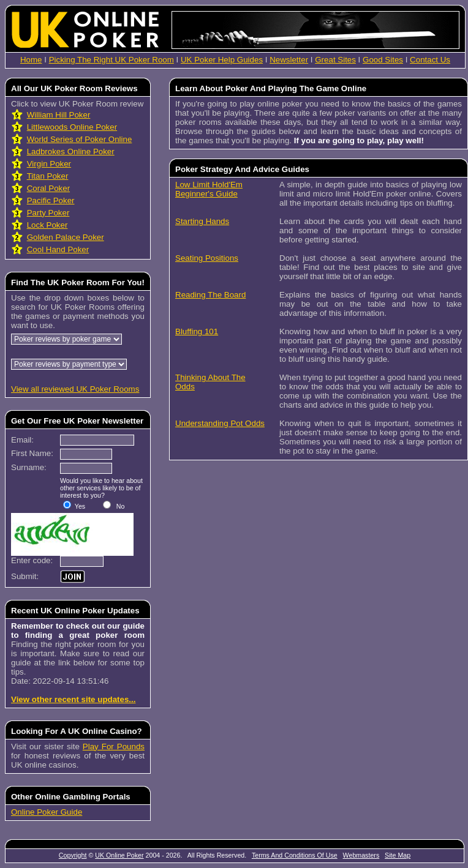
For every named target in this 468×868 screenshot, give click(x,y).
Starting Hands (202, 221)
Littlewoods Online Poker (72, 127)
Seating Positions (207, 258)
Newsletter (289, 60)
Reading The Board (210, 295)
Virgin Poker (49, 164)
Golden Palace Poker (66, 237)
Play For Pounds (114, 746)
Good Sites (383, 60)
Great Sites (335, 60)
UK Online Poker (119, 855)
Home (31, 60)
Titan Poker (48, 176)
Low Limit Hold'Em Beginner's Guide (209, 189)
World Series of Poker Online (80, 139)
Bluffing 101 (197, 331)
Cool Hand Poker (58, 249)
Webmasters (361, 855)
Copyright (73, 855)
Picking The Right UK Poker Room (111, 60)
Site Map (398, 855)
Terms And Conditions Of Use (295, 855)
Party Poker (48, 213)
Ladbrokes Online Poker (71, 152)
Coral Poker (48, 188)
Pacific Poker (51, 200)
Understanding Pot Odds (220, 423)
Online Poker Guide (47, 812)
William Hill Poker (59, 115)
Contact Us (430, 60)
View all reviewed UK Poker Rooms (75, 389)
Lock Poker (47, 225)
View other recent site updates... (73, 699)
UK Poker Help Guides (222, 60)
